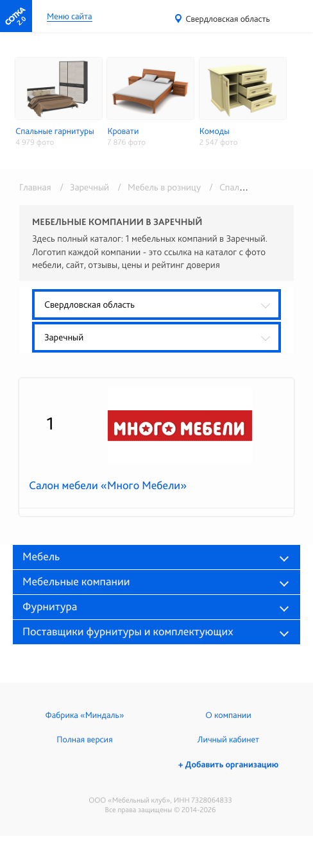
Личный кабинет (228, 740)
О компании (228, 715)
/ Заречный (82, 187)
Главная (35, 187)
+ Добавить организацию (228, 765)
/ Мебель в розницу (157, 187)
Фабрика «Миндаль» (85, 715)
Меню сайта (70, 17)
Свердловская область (228, 19)
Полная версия (84, 740)
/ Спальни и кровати (249, 187)
